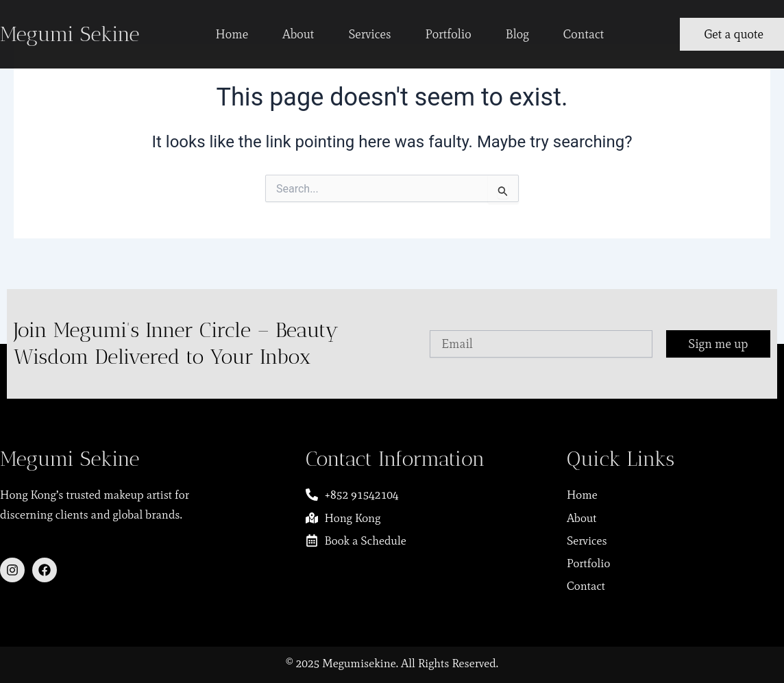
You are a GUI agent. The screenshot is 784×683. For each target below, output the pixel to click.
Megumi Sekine (70, 34)
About (298, 34)
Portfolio (449, 34)
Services (369, 34)
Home (232, 34)
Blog (517, 34)
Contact (584, 34)
